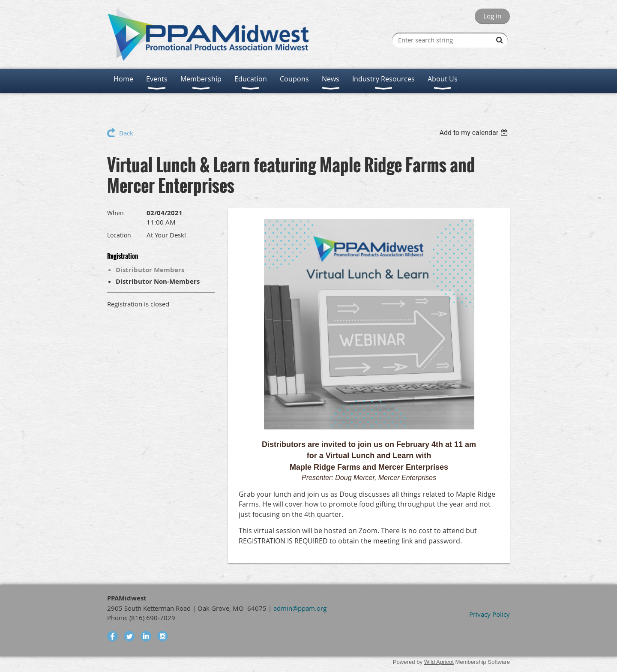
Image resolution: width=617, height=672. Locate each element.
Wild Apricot (439, 662)
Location (119, 235)
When (115, 213)
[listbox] (475, 133)
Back (126, 133)
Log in (492, 16)
